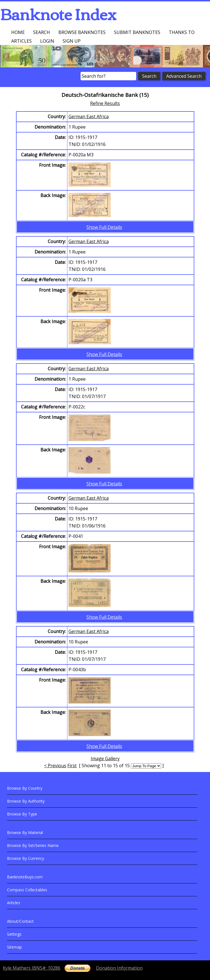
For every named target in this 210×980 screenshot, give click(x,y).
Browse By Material (25, 832)
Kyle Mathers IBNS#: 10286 (32, 968)
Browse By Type (22, 814)
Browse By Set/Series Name (33, 845)
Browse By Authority (26, 801)
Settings (14, 934)
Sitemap (14, 947)
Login (47, 41)
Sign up (72, 41)
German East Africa (89, 116)
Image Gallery (105, 759)
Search (42, 32)
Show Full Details (104, 227)
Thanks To (182, 32)
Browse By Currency (26, 858)
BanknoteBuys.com (25, 877)
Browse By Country (25, 788)
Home (18, 32)
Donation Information (119, 968)
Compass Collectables (27, 890)
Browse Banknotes (82, 32)
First (72, 766)
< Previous (55, 766)
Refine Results (105, 103)
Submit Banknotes (137, 32)
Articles (21, 41)
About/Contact (20, 921)
